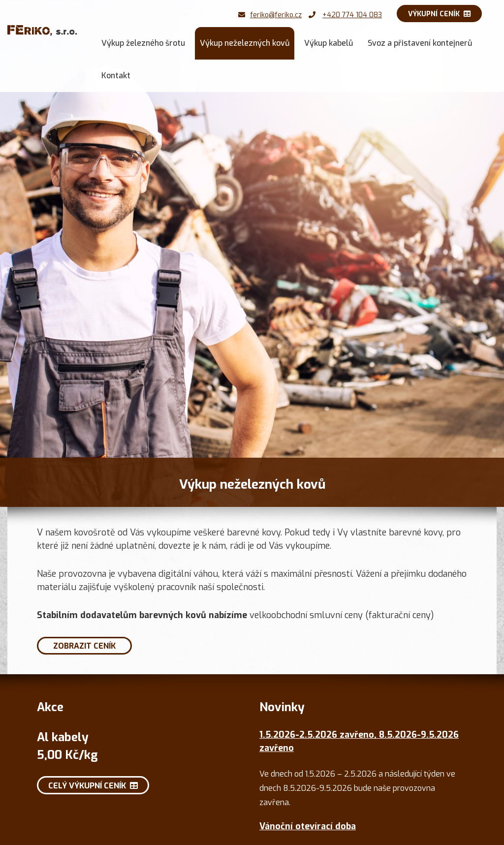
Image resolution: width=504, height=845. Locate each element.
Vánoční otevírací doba (308, 826)
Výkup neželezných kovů (245, 43)
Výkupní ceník (439, 14)
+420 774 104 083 (352, 15)
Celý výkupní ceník (93, 786)
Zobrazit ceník (84, 646)
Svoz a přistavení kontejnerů (420, 43)
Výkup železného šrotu (143, 43)
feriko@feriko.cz (276, 15)
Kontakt (116, 76)
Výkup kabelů (329, 43)
